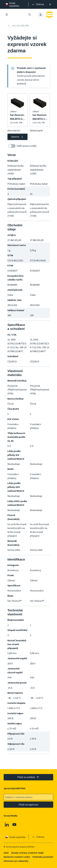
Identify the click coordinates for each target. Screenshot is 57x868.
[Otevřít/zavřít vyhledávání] (30, 15)
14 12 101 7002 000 (18, 26)
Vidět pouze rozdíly (22, 146)
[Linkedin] (7, 825)
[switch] (12, 146)
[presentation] (38, 4)
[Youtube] (14, 825)
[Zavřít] (50, 4)
